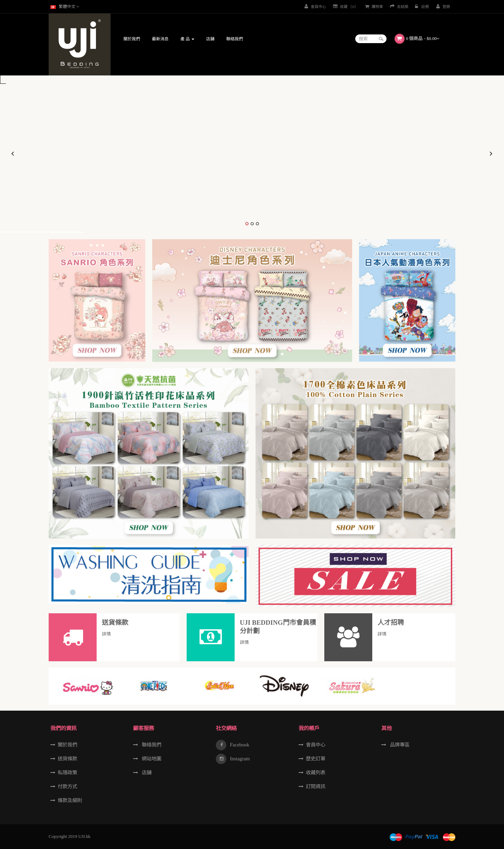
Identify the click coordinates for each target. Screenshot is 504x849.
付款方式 (67, 786)
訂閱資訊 (316, 786)
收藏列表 (316, 773)
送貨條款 (67, 759)
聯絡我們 (151, 745)
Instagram (239, 759)
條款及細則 (70, 800)
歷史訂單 (316, 759)
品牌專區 (399, 745)
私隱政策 (67, 773)
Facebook (239, 745)
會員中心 (316, 745)
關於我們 (67, 745)
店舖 (146, 773)
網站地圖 (151, 759)
